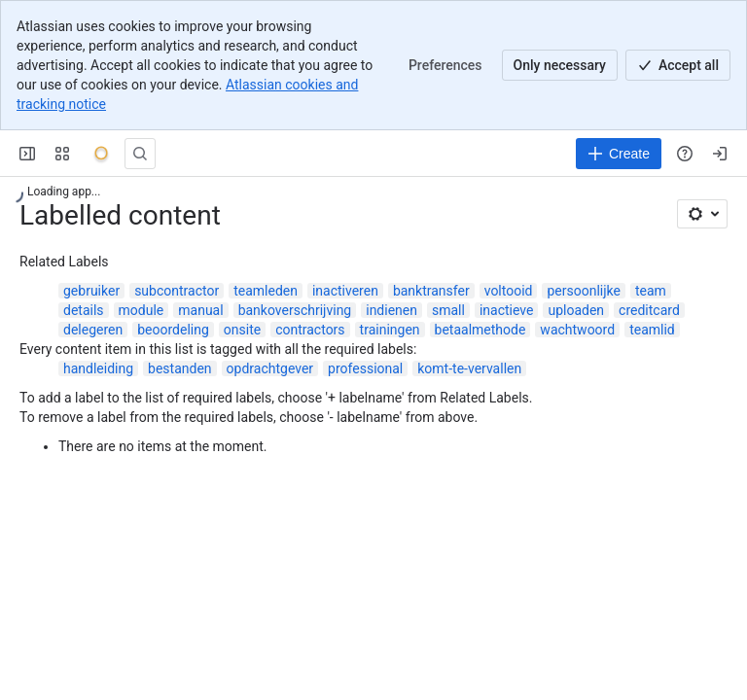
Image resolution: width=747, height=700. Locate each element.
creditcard (649, 310)
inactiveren (345, 291)
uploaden (576, 310)
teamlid (652, 330)
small (448, 310)
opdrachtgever (270, 368)
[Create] (619, 154)
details (84, 310)
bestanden (180, 368)
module (142, 310)
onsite (242, 330)
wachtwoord (577, 330)
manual (200, 310)
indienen (391, 310)
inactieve (507, 310)
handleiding (98, 368)
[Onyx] (101, 154)
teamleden (266, 291)
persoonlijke (584, 291)
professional (365, 368)
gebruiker (91, 291)
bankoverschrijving (295, 310)
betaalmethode (480, 330)
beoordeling (173, 330)
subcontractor (177, 291)
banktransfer (431, 291)
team (651, 291)
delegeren (93, 330)
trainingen (390, 330)
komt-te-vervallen (469, 368)
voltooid (509, 291)
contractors (310, 330)
